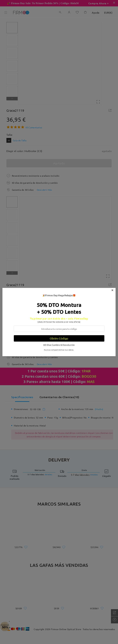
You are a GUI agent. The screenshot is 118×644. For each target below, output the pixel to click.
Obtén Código (59, 338)
